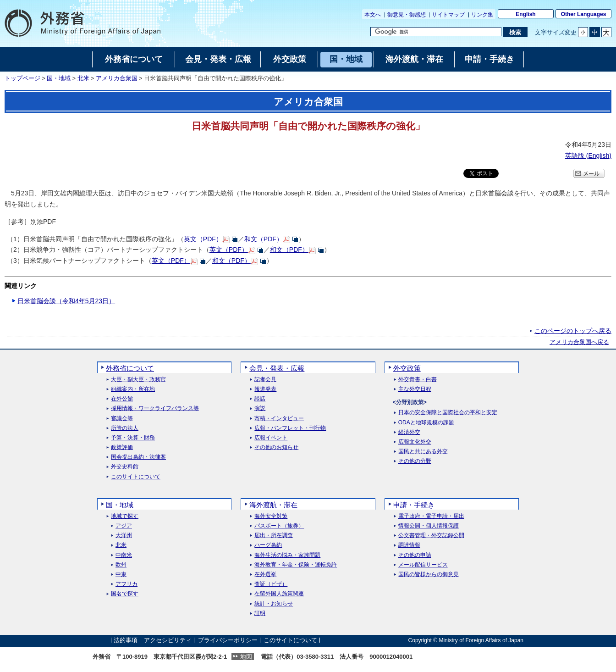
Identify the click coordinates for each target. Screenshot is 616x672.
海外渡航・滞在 (273, 505)
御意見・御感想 (407, 15)
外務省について (130, 368)
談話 (260, 399)
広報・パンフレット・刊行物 (290, 428)
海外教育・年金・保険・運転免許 (296, 565)
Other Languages (584, 14)
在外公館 (122, 399)
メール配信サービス (423, 565)
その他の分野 (415, 461)
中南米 (124, 555)
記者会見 (265, 380)
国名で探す (125, 594)
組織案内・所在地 (133, 389)
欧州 (121, 565)
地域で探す (125, 516)
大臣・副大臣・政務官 (138, 380)
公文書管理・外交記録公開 (431, 536)
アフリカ (126, 584)
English (525, 14)
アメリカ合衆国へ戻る (579, 342)
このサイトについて (136, 477)
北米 (83, 78)
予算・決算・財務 (133, 438)
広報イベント (271, 438)
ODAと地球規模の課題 (426, 423)
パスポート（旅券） (279, 526)
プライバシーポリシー (228, 640)
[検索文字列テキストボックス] (436, 32)
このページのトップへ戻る (573, 331)
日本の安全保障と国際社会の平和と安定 (448, 413)
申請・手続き (414, 505)
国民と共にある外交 (423, 452)
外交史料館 (125, 467)
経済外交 (409, 432)
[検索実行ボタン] (515, 32)
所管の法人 (125, 428)
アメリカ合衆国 (117, 78)
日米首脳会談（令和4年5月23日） (66, 301)
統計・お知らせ (274, 604)
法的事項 (126, 640)
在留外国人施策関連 (279, 594)
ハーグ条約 (268, 545)
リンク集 (482, 15)
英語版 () (588, 156)
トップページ (22, 78)
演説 (260, 408)
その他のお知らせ (276, 447)
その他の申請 (415, 555)
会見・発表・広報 (277, 368)
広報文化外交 (415, 442)
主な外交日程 (415, 389)
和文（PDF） (264, 239)
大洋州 (124, 536)
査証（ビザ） (271, 584)
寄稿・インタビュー (279, 419)
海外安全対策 (271, 516)
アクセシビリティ (168, 640)
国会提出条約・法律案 (138, 457)
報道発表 (265, 389)
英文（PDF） (203, 239)
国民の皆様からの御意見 (429, 575)
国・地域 (59, 78)
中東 (121, 575)
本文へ (373, 15)
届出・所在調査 (274, 536)
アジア (124, 526)
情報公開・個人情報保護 (429, 526)
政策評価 (122, 447)
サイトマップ (448, 15)
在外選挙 (265, 575)
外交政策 (407, 368)
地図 (246, 657)
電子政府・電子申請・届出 (431, 516)
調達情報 (409, 545)
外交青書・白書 (418, 380)
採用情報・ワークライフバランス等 (155, 408)
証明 (260, 614)
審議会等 (122, 419)
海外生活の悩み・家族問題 (287, 555)
